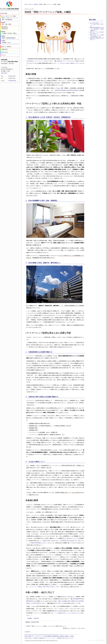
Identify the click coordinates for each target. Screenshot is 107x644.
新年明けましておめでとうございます (73, 628)
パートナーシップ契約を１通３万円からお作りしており (44, 587)
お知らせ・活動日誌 (33, 4)
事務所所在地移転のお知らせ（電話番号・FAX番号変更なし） (97, 29)
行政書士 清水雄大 (33, 618)
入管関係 (72, 636)
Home (26, 4)
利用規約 (59, 638)
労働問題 (62, 636)
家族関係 (49, 636)
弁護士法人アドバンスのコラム (66, 61)
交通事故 (67, 636)
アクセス (71, 638)
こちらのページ (37, 416)
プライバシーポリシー (51, 638)
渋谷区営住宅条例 (60, 90)
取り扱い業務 (28, 636)
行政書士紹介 (42, 638)
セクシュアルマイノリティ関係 (39, 636)
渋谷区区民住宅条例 (71, 90)
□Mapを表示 (4, 73)
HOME (26, 638)
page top (27, 632)
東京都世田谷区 (77, 599)
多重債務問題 (55, 636)
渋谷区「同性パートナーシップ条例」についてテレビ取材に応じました (46, 626)
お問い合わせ (65, 638)
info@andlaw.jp (12, 81)
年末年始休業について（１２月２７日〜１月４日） (97, 25)
